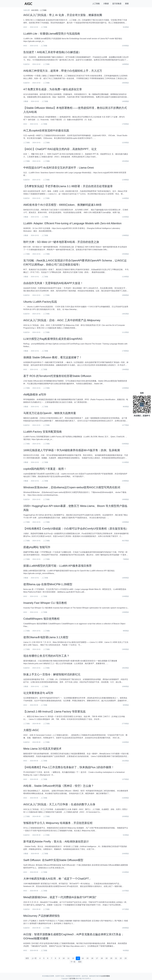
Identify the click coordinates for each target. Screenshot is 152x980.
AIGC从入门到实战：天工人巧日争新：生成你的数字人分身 (59, 804)
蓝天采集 (72, 978)
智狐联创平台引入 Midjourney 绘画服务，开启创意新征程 (58, 823)
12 (73, 958)
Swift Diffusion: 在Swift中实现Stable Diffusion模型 (53, 860)
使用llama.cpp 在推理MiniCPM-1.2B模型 (48, 584)
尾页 (80, 962)
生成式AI (26, 64)
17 (97, 958)
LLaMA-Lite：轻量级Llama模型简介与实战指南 (52, 34)
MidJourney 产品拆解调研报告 (42, 916)
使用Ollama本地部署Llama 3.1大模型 (46, 637)
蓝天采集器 (117, 4)
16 (92, 958)
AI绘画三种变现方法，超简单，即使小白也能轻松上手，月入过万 (63, 71)
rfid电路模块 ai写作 (35, 395)
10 (64, 958)
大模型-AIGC (31, 730)
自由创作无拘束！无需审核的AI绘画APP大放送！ (53, 283)
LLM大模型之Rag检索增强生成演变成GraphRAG (53, 339)
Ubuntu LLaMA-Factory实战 (40, 302)
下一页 (73, 962)
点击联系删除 (105, 976)
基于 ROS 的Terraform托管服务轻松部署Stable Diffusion (57, 376)
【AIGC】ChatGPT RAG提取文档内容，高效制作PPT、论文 (60, 149)
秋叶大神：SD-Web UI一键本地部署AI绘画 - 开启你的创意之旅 (61, 242)
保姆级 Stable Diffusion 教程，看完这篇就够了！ (53, 357)
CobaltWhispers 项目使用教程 (41, 619)
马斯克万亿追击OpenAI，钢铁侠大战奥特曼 (50, 413)
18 (102, 958)
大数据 (106, 4)
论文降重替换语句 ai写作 (38, 693)
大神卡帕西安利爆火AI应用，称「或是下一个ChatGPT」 (57, 879)
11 (68, 958)
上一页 (34, 958)
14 (83, 958)
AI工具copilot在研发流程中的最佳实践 (46, 130)
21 (116, 958)
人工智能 (96, 4)
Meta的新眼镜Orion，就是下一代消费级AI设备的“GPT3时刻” (60, 897)
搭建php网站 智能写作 (37, 547)
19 (106, 958)
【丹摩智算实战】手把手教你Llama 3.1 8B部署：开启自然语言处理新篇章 (68, 186)
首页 (27, 958)
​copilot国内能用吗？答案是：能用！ (45, 469)
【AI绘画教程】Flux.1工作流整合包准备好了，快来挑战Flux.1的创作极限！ (69, 767)
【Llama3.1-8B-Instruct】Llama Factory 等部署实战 (54, 712)
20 (111, 958)
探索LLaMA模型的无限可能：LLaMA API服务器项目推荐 (57, 566)
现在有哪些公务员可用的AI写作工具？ (46, 656)
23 (126, 958)
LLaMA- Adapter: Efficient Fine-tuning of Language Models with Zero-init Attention (72, 223)
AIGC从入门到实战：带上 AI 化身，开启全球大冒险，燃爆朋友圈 (63, 15)
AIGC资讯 (35, 10)
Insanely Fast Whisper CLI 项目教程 (45, 603)
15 (87, 958)
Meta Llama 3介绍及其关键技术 (42, 749)
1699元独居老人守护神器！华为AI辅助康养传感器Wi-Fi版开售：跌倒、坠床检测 (72, 450)
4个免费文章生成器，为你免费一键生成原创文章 (53, 89)
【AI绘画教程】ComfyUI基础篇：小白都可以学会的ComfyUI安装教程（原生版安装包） (76, 529)
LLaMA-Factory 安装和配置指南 (43, 432)
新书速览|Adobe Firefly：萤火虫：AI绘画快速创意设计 (56, 841)
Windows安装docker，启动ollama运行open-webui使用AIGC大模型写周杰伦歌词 (72, 487)
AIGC (25, 27)
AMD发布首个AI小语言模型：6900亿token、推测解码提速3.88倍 (62, 205)
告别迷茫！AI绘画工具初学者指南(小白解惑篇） (52, 52)
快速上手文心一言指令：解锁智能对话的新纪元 (52, 674)
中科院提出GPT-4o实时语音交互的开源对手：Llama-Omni (59, 168)
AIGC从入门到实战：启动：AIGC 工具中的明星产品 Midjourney (62, 320)
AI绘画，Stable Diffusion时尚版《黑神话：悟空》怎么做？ (59, 786)
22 (121, 958)
